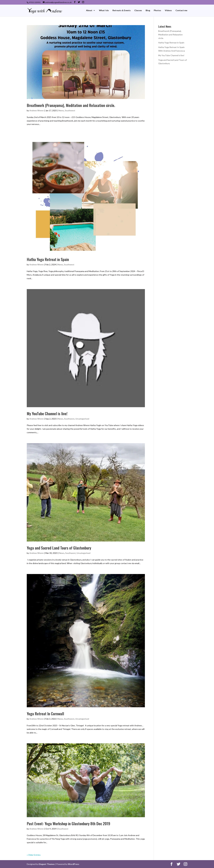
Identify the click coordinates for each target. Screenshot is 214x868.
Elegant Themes (47, 864)
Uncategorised (82, 419)
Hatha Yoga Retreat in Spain (48, 259)
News (61, 110)
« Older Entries (34, 855)
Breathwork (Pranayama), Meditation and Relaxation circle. (71, 105)
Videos (168, 10)
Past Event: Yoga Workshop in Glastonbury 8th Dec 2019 (68, 824)
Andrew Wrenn (37, 110)
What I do (104, 10)
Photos (157, 10)
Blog (148, 10)
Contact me (181, 10)
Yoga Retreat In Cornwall (45, 714)
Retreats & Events (122, 10)
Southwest (70, 110)
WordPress (74, 864)
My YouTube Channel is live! (47, 413)
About (89, 10)
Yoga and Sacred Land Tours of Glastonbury (59, 548)
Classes (138, 10)
